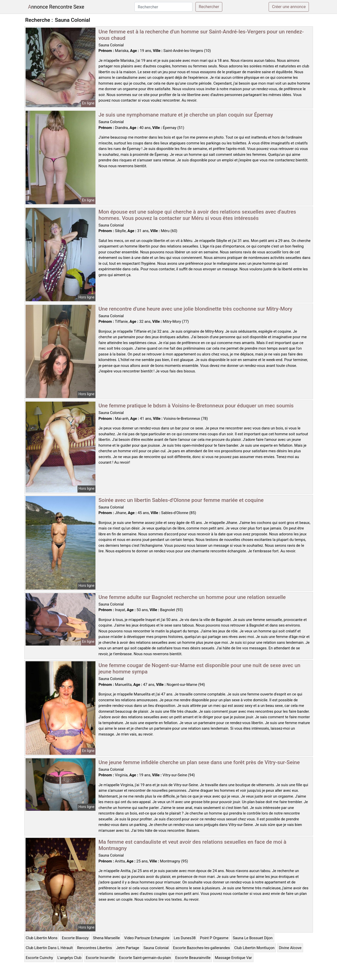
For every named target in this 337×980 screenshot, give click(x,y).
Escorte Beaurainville (193, 958)
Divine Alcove (290, 948)
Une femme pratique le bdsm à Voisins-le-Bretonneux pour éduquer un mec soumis (196, 406)
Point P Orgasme (214, 938)
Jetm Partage (128, 948)
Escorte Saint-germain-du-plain (145, 958)
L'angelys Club (69, 958)
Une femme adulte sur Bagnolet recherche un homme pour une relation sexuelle (192, 597)
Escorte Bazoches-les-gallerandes (201, 948)
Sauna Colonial (156, 948)
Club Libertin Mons (42, 938)
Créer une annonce (289, 7)
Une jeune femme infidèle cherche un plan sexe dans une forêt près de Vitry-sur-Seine (199, 762)
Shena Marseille (106, 938)
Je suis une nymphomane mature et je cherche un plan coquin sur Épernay (186, 115)
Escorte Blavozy (75, 938)
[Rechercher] (163, 7)
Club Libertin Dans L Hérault (49, 948)
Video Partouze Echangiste (147, 938)
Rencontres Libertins (94, 948)
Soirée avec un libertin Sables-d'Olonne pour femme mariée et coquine (181, 500)
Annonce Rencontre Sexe (56, 7)
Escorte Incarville (100, 958)
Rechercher (209, 7)
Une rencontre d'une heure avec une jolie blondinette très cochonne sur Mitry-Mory (195, 309)
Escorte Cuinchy (39, 958)
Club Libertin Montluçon (254, 948)
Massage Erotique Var (233, 958)
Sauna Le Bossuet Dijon (253, 938)
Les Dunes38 (185, 938)
